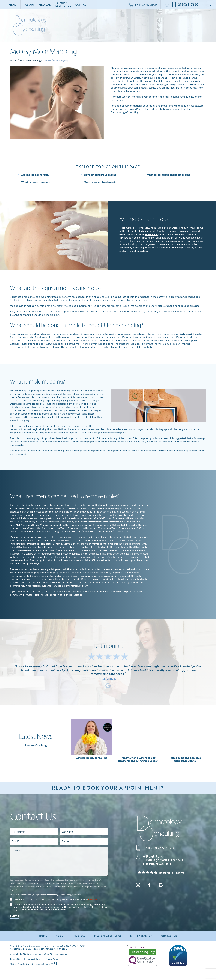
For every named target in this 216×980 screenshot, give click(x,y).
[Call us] (185, 5)
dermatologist (184, 334)
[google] (161, 885)
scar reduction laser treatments (100, 522)
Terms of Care (33, 959)
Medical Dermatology (31, 60)
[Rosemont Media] (54, 965)
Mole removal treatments (100, 182)
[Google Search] (210, 5)
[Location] (168, 5)
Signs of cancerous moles (100, 175)
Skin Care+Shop (141, 936)
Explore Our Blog (36, 745)
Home (13, 60)
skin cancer (151, 234)
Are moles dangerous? (35, 175)
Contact (82, 5)
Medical (45, 5)
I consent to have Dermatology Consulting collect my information (56, 900)
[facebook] (149, 885)
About (30, 5)
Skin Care (142, 5)
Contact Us (169, 936)
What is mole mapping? (36, 182)
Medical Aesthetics (63, 5)
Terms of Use (16, 959)
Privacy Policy (52, 895)
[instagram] (138, 885)
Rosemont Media (42, 964)
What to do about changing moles (168, 175)
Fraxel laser (41, 525)
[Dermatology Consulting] (159, 829)
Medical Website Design (21, 964)
